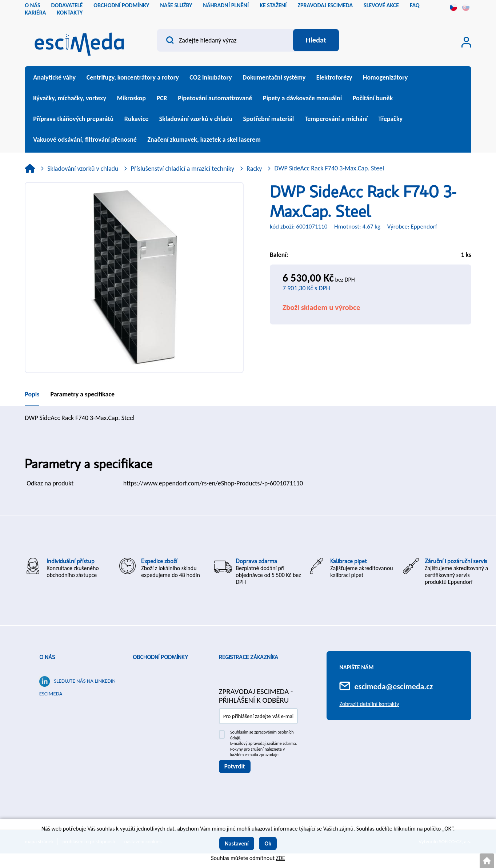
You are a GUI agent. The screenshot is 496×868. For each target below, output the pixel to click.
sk (466, 7)
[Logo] (79, 42)
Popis (32, 394)
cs (453, 7)
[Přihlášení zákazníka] (466, 42)
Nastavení (237, 843)
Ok (268, 843)
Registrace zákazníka (249, 657)
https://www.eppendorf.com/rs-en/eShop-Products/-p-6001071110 (213, 483)
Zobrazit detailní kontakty (369, 704)
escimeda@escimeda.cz (393, 687)
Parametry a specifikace (82, 394)
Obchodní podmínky (160, 657)
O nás (47, 657)
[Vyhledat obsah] (316, 40)
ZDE (281, 858)
